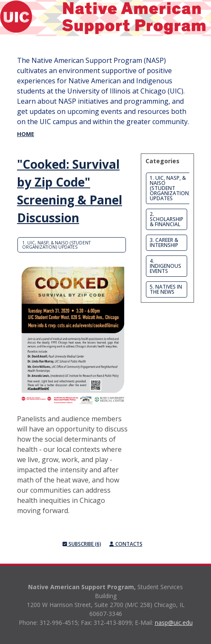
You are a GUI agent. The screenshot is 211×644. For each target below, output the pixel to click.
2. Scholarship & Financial (167, 219)
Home (26, 134)
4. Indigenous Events (165, 266)
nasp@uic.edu (174, 623)
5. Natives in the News (166, 289)
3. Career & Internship (164, 243)
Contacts (126, 544)
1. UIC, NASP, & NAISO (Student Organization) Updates (56, 245)
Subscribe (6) (82, 544)
